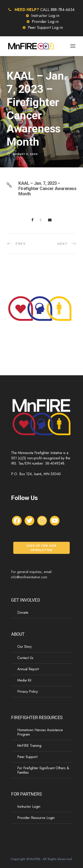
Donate (23, 613)
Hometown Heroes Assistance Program (40, 732)
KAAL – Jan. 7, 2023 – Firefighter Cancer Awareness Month (47, 189)
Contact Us (25, 658)
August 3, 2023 (25, 154)
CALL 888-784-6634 (57, 10)
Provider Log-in (45, 22)
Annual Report (28, 669)
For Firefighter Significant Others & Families (43, 770)
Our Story (24, 647)
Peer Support (27, 757)
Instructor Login (29, 807)
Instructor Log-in (45, 16)
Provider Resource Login (36, 818)
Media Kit (24, 680)
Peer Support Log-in (45, 27)
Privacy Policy (28, 691)
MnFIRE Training (29, 746)
